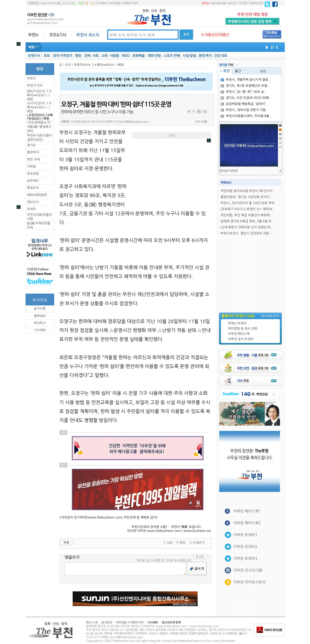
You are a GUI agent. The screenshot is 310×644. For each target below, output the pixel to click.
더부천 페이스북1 (247, 511)
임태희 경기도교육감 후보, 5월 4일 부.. (247, 221)
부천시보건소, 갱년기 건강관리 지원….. (247, 233)
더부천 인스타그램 (248, 570)
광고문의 (107, 623)
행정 (78, 56)
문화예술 (138, 56)
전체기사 (34, 56)
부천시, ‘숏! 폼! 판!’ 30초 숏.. (243, 92)
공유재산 (33, 181)
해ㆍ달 (90, 3)
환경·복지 (205, 56)
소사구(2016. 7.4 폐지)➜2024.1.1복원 (39, 107)
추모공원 (33, 174)
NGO (126, 56)
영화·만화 (154, 56)
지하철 (32, 167)
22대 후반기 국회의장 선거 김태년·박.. (246, 227)
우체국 (32, 209)
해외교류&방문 (37, 195)
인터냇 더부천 (229, 171)
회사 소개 (92, 623)
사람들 (114, 56)
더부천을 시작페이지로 (124, 3)
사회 (95, 56)
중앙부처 (33, 152)
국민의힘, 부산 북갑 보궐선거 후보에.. (246, 215)
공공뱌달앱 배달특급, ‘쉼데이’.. (244, 104)
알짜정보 (40, 316)
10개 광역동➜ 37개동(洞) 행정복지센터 (39, 127)
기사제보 (101, 3)
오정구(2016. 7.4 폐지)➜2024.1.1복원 (40, 117)
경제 (87, 56)
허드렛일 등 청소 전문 (243, 329)
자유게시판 (256, 3)
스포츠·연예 (172, 56)
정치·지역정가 (62, 56)
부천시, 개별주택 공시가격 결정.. (245, 80)
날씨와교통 (219, 3)
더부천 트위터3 (245, 559)
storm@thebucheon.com (134, 122)
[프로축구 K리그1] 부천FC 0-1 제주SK (246, 209)
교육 (105, 56)
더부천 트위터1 (245, 535)
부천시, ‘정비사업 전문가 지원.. (244, 110)
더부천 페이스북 (239, 334)
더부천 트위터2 (245, 547)
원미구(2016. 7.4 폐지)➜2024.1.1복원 (39, 95)
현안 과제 (33, 159)
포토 (47, 56)
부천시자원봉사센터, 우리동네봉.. (246, 116)
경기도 (32, 145)
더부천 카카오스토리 (249, 582)
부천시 (32, 78)
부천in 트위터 (237, 323)
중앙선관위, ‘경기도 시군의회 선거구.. (246, 197)
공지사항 (40, 309)
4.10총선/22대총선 (215, 35)
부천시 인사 (35, 85)
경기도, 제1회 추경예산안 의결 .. (245, 86)
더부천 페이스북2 (247, 523)
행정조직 (33, 188)
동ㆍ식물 (78, 3)
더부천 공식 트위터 (241, 339)
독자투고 (40, 323)
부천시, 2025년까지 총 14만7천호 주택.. (248, 203)
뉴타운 (232, 3)
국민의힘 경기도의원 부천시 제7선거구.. (247, 191)
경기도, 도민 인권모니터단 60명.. (246, 98)
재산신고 (33, 202)
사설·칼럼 (189, 56)
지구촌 (242, 3)
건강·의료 (220, 56)
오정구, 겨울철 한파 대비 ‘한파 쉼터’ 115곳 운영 (116, 104)
